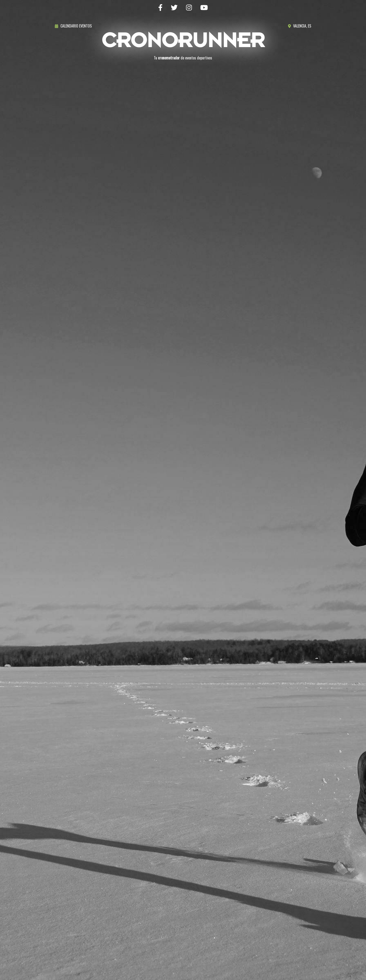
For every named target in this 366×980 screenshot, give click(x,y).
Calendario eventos (73, 26)
